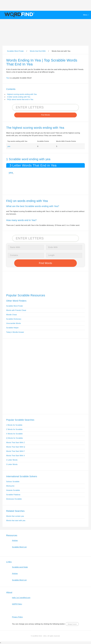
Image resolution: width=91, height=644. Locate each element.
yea (9, 146)
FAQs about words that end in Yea (20, 99)
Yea (8, 78)
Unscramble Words (14, 323)
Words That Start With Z (15, 443)
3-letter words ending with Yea (19, 97)
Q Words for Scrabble (15, 438)
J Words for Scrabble (14, 425)
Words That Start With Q (16, 447)
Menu (85, 15)
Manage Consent (72, 624)
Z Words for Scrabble (14, 429)
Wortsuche (10, 486)
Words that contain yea (15, 516)
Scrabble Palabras (13, 495)
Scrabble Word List (19, 547)
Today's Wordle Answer (15, 332)
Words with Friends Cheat (16, 310)
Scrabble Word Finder (15, 306)
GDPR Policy (17, 604)
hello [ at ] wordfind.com (21, 598)
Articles (15, 540)
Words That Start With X (15, 456)
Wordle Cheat (11, 315)
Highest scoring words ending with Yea (22, 94)
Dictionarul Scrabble (14, 499)
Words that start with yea (16, 521)
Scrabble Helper (12, 328)
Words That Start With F (15, 451)
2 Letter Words (12, 460)
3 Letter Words (12, 464)
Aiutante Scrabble (13, 490)
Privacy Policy (17, 617)
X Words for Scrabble (14, 434)
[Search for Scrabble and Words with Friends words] (45, 107)
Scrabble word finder (20, 567)
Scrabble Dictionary (14, 319)
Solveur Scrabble (13, 482)
